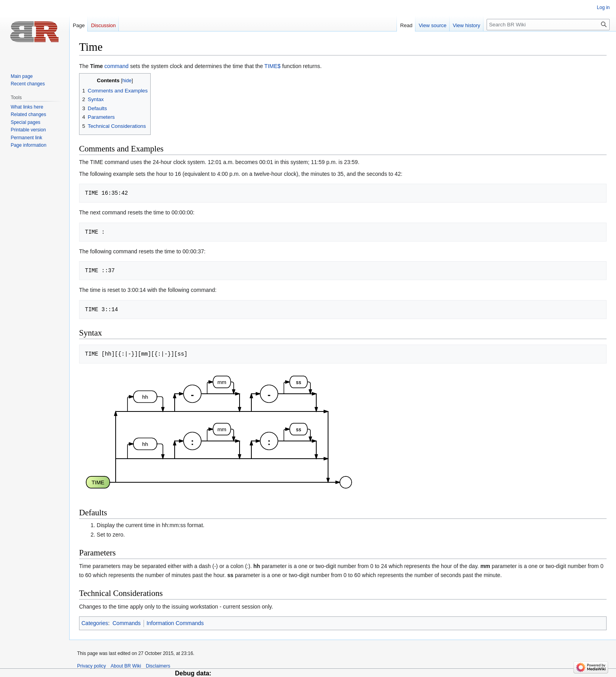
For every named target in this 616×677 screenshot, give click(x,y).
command (116, 66)
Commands (127, 623)
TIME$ (272, 66)
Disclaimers (158, 666)
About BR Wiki (126, 666)
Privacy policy (91, 666)
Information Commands (175, 623)
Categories (95, 623)
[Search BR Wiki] (548, 25)
